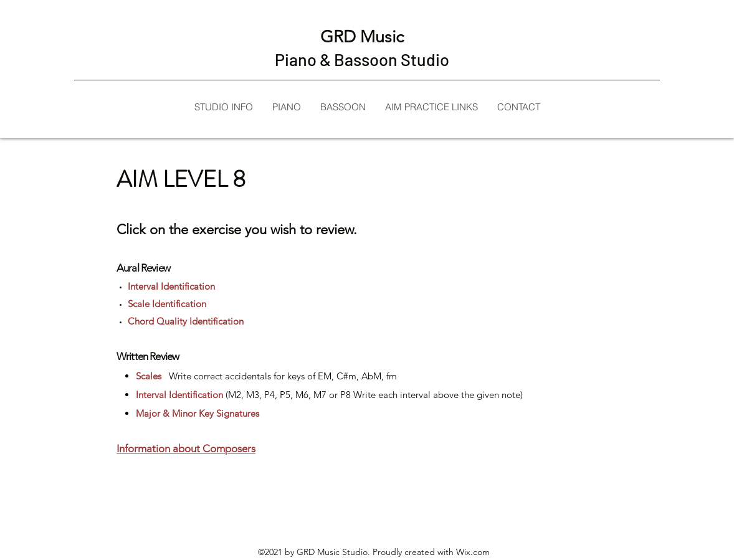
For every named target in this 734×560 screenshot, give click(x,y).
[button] (431, 107)
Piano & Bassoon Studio (362, 59)
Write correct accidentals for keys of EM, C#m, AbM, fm (282, 376)
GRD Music (362, 37)
